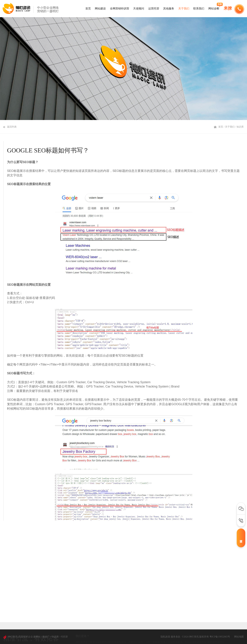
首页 (88, 8)
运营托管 (154, 8)
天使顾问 (139, 8)
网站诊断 (214, 8)
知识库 (240, 127)
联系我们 (199, 8)
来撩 (228, 8)
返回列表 (10, 127)
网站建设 (100, 8)
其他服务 (169, 8)
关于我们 (184, 8)
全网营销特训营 (120, 8)
